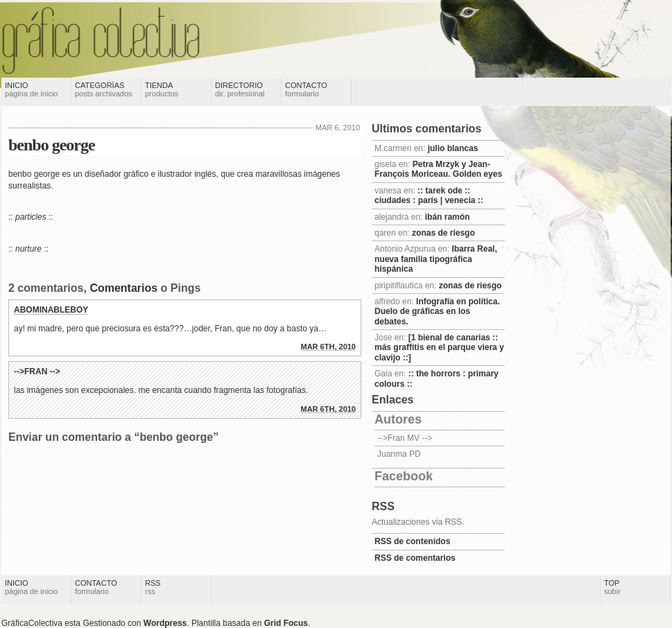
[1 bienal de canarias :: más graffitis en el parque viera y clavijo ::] (439, 348)
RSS (153, 587)
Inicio (31, 89)
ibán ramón (448, 217)
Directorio (240, 89)
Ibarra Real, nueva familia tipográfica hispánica (436, 259)
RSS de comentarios (415, 558)
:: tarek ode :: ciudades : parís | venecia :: (429, 195)
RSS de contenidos (412, 541)
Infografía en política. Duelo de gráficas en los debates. (437, 312)
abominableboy (51, 310)
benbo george (52, 145)
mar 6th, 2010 (328, 347)
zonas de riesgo (443, 233)
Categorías (104, 89)
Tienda (162, 89)
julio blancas (453, 148)
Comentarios (123, 288)
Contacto (306, 89)
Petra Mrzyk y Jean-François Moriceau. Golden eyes (438, 169)
